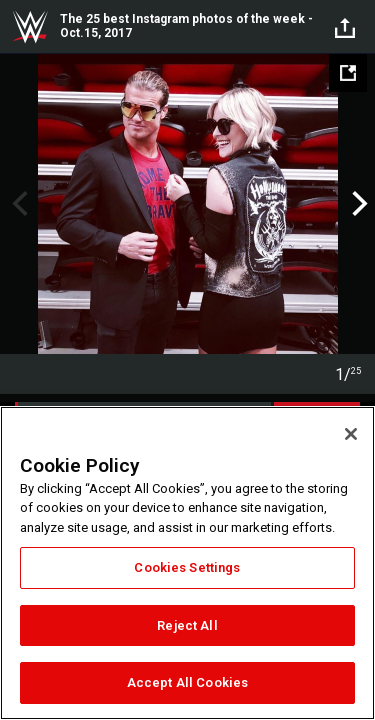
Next (357, 204)
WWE (30, 27)
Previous (17, 204)
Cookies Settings (187, 567)
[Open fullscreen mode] (348, 73)
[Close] (351, 434)
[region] (187, 563)
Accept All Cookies (187, 682)
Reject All (187, 625)
